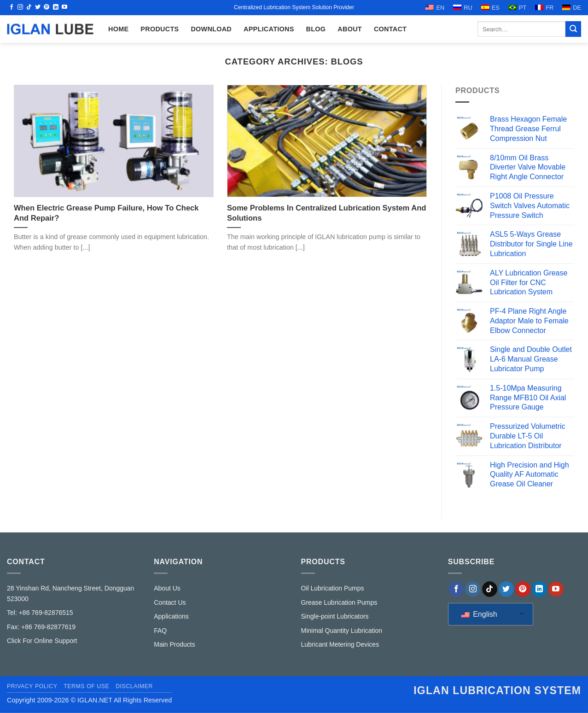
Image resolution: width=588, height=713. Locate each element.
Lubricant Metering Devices (340, 644)
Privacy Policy (32, 686)
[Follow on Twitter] (38, 7)
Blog (316, 29)
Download (211, 29)
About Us (167, 588)
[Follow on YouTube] (64, 7)
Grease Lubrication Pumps (339, 602)
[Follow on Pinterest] (47, 7)
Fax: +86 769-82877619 (41, 627)
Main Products (174, 644)
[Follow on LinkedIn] (56, 7)
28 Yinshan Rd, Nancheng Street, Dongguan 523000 (70, 593)
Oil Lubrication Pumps (333, 588)
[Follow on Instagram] (20, 7)
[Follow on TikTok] (29, 7)
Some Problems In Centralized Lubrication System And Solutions (326, 213)
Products (160, 29)
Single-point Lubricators (335, 616)
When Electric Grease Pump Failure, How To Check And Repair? (106, 213)
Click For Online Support (42, 641)
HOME (118, 29)
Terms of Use (86, 686)
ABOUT (350, 29)
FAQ (160, 631)
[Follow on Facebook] (12, 7)
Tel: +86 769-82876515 (40, 613)
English (479, 614)
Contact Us (170, 602)
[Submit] (573, 29)
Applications (269, 29)
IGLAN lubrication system (497, 690)
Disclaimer (134, 686)
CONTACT (390, 29)
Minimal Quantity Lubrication (342, 631)
